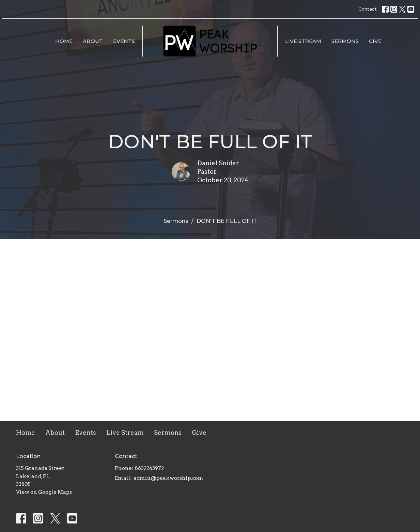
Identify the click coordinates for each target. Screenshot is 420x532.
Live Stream (303, 41)
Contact (368, 9)
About (93, 41)
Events (124, 41)
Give (375, 41)
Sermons (345, 41)
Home (64, 41)
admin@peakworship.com (168, 478)
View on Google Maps (44, 492)
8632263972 (149, 468)
